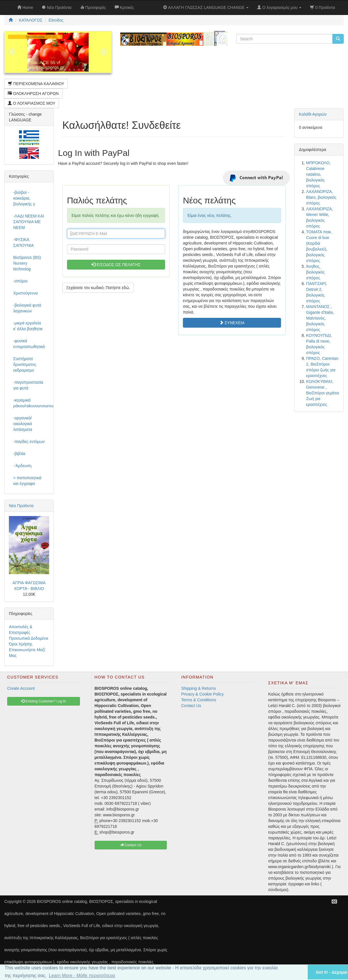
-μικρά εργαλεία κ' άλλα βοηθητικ (28, 326)
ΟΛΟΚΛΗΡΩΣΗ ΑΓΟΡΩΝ (33, 93)
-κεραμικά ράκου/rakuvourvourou (31, 403)
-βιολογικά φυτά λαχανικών (27, 308)
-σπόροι (20, 281)
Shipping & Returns (199, 688)
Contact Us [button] (131, 845)
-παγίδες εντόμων (29, 442)
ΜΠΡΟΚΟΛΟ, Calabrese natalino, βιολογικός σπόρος (318, 174)
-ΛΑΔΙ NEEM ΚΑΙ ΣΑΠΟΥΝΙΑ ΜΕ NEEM (29, 222)
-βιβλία (19, 454)
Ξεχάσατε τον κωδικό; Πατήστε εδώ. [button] (98, 288)
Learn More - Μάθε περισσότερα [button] (82, 976)
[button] (296, 972)
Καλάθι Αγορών (313, 114)
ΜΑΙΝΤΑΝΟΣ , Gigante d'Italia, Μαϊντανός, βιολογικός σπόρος (320, 318)
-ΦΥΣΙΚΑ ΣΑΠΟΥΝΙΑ (23, 242)
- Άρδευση (22, 466)
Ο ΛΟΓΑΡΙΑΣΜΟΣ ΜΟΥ (31, 103)
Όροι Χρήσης (21, 644)
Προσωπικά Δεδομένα (29, 638)
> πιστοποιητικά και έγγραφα (27, 481)
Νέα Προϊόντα (21, 506)
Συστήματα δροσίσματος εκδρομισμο (25, 364)
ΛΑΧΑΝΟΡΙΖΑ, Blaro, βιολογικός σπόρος (321, 197)
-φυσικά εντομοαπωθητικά (29, 344)
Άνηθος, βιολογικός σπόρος (315, 272)
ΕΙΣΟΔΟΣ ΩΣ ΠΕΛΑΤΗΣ (116, 265)
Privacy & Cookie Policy (202, 694)
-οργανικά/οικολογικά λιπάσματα (23, 424)
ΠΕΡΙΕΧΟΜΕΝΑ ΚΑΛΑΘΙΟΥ (36, 84)
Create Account (21, 688)
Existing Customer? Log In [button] (43, 701)
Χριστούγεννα (25, 293)
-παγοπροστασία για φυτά (28, 385)
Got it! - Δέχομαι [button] (332, 972)
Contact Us (191, 706)
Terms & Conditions (199, 700)
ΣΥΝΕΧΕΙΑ (232, 323)
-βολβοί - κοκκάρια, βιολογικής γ (24, 198)
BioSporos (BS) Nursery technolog (27, 263)
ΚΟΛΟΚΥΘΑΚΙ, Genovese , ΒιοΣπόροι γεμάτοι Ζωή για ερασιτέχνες (322, 393)
